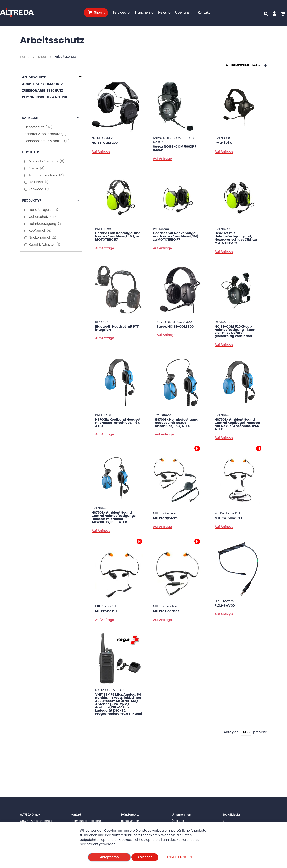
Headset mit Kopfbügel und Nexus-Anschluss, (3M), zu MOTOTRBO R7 (118, 236)
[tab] (51, 77)
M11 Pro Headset (166, 611)
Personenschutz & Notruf (45, 97)
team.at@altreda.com (86, 821)
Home (25, 57)
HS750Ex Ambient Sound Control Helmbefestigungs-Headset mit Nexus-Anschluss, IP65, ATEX (115, 517)
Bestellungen (130, 821)
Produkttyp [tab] (32, 201)
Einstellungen (179, 857)
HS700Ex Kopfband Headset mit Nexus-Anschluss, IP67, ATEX (118, 423)
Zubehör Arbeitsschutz (43, 91)
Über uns (178, 821)
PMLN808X (223, 143)
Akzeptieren (109, 857)
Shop (42, 57)
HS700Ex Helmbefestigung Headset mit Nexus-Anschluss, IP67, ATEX (177, 423)
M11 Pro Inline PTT (228, 518)
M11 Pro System (165, 518)
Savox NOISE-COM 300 (175, 327)
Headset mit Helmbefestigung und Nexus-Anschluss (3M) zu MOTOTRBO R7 (236, 238)
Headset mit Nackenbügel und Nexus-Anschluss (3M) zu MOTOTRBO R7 (176, 236)
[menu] (148, 13)
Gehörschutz (34, 77)
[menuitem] (96, 13)
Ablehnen (145, 857)
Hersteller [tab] (30, 152)
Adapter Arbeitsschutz (42, 84)
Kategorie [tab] (30, 118)
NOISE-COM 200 (105, 143)
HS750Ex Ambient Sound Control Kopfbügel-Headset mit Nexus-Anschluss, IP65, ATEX (238, 424)
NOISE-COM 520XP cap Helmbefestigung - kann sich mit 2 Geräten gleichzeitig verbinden (235, 331)
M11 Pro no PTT (106, 611)
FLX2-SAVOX (225, 606)
